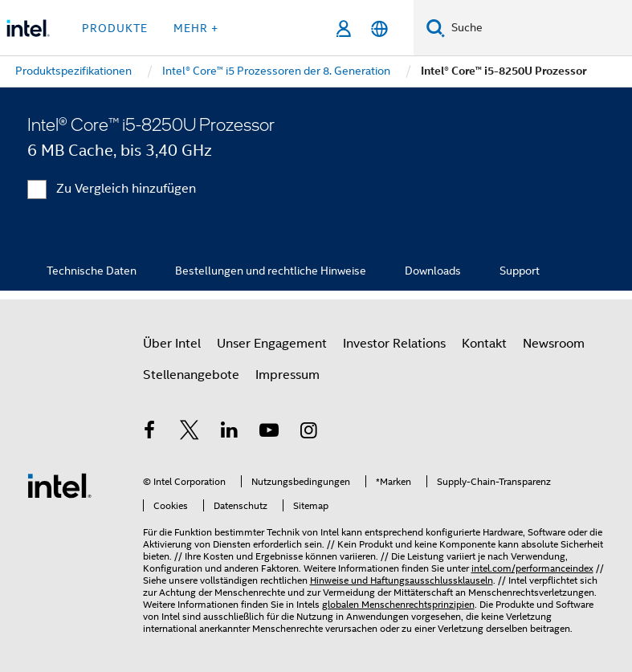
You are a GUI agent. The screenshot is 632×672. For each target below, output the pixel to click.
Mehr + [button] (196, 28)
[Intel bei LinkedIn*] (230, 433)
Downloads (433, 271)
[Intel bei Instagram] (309, 433)
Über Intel (172, 344)
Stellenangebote (191, 375)
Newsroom (554, 344)
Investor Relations (394, 344)
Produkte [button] (115, 28)
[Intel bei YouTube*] (269, 433)
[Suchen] (436, 28)
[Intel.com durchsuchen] (538, 28)
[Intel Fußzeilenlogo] (59, 485)
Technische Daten (92, 271)
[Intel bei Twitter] (190, 433)
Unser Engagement (272, 344)
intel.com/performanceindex (532, 568)
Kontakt (484, 344)
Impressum (287, 375)
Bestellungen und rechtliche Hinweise (271, 271)
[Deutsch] (379, 29)
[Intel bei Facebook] (150, 433)
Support (520, 271)
